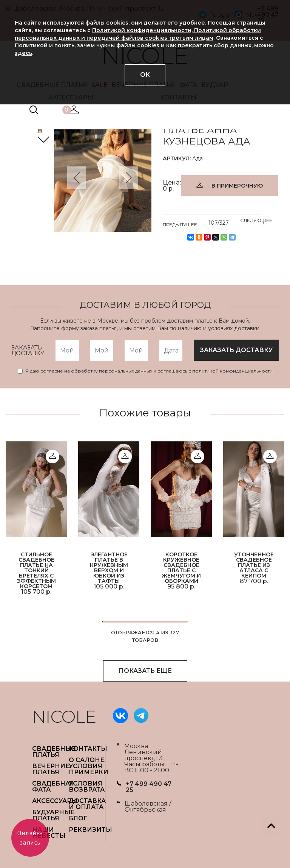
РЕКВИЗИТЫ (90, 830)
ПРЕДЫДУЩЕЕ (180, 223)
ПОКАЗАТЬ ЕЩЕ (145, 671)
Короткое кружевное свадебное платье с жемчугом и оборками (181, 567)
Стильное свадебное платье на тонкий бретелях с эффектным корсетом (36, 570)
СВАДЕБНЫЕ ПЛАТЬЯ (54, 752)
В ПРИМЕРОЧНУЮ (237, 186)
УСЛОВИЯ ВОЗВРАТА (87, 786)
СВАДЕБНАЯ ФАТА (53, 786)
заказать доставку (236, 350)
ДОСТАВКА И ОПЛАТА (87, 804)
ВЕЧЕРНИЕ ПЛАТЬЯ (51, 769)
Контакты (88, 749)
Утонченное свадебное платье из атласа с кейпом (254, 565)
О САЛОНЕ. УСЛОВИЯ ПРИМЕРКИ (89, 766)
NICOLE (64, 717)
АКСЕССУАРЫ (55, 801)
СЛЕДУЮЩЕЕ (256, 222)
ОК (145, 75)
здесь (23, 53)
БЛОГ (78, 818)
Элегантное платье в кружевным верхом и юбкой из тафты (109, 567)
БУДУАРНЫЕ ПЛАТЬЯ (53, 815)
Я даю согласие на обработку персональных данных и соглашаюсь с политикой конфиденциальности (149, 371)
